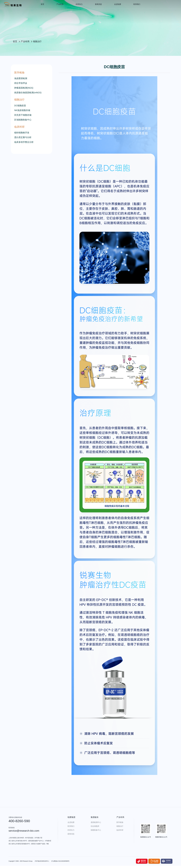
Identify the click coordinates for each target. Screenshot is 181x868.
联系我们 (137, 4)
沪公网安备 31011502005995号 (60, 861)
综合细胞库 (95, 826)
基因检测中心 (96, 822)
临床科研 (120, 830)
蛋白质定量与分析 (23, 137)
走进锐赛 (118, 4)
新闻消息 (98, 4)
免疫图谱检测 (21, 78)
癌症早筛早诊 (21, 83)
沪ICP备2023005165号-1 (42, 861)
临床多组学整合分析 (24, 142)
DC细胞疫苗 (20, 106)
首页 (42, 4)
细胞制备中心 (96, 830)
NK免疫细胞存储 (22, 110)
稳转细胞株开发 (22, 133)
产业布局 (60, 4)
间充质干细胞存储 (23, 115)
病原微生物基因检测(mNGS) (28, 93)
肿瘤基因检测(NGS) (24, 88)
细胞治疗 (120, 826)
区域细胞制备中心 (23, 120)
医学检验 (120, 822)
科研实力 (79, 4)
